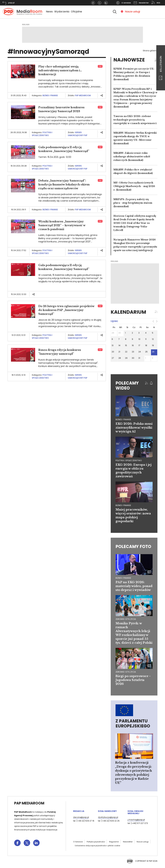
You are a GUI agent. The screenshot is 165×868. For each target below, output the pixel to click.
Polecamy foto (133, 547)
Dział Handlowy (107, 811)
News (49, 12)
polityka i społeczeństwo (129, 460)
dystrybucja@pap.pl (108, 817)
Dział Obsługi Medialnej (135, 812)
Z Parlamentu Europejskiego (133, 723)
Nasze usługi (132, 12)
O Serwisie (78, 842)
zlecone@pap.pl (81, 817)
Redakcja (79, 811)
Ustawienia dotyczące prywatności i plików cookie (97, 846)
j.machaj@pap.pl (136, 820)
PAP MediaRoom (83, 95)
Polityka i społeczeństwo (42, 134)
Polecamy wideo (127, 386)
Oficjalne (76, 12)
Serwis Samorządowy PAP (78, 134)
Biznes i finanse (50, 95)
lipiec (114, 321)
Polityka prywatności (96, 842)
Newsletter (161, 68)
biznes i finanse (123, 419)
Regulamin (114, 842)
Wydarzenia (62, 12)
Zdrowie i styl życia (126, 619)
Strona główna (150, 51)
